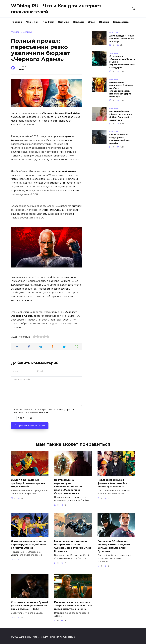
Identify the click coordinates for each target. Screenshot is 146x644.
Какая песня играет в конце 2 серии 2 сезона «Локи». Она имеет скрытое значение (73, 604)
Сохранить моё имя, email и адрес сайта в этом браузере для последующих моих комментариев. (44, 411)
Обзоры (104, 22)
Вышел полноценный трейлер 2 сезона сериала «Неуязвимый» (28, 483)
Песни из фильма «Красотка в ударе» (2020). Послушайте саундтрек (121, 116)
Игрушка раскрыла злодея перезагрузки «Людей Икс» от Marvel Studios (29, 544)
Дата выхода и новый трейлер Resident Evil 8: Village (122, 39)
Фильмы (63, 22)
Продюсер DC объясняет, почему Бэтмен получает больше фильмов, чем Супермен (114, 545)
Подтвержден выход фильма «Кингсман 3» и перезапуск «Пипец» (112, 483)
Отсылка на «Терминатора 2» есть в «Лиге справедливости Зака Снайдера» (122, 62)
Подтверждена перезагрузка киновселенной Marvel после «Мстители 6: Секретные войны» (69, 486)
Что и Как (32, 22)
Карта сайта (121, 22)
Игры (91, 22)
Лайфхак (48, 22)
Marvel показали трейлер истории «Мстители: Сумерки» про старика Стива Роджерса (73, 545)
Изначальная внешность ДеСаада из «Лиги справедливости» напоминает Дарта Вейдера (121, 90)
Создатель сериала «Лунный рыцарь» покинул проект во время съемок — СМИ (30, 604)
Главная (17, 22)
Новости (78, 22)
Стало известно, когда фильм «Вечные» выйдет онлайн (120, 139)
